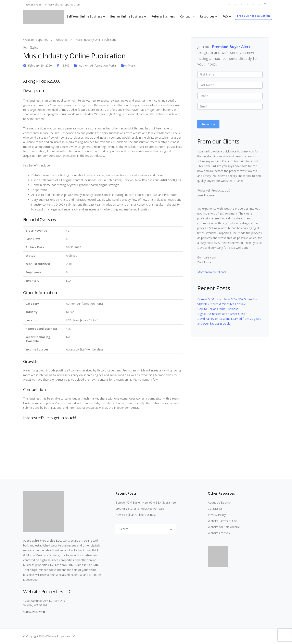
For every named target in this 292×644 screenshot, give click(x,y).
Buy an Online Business (127, 16)
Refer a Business (163, 16)
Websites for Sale (219, 533)
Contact (186, 16)
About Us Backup (219, 502)
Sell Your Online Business (84, 16)
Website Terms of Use (223, 521)
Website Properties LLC (44, 540)
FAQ (225, 16)
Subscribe (208, 124)
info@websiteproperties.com (63, 5)
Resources (207, 16)
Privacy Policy (217, 515)
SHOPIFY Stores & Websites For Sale (222, 304)
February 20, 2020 (40, 65)
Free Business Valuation (253, 16)
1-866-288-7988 (32, 5)
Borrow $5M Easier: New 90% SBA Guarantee (227, 299)
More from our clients (212, 272)
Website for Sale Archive (224, 527)
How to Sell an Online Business (218, 309)
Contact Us (215, 509)
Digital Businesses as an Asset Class (221, 314)
